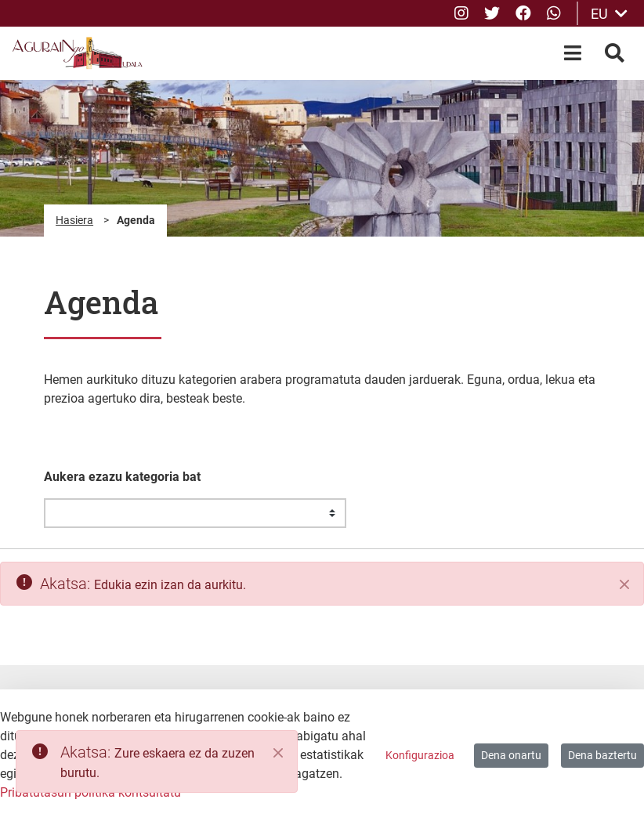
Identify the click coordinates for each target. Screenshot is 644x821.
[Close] (278, 753)
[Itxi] (624, 584)
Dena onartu (511, 755)
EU (609, 14)
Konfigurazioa (420, 755)
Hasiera (74, 220)
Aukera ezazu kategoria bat (122, 477)
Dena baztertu (602, 755)
